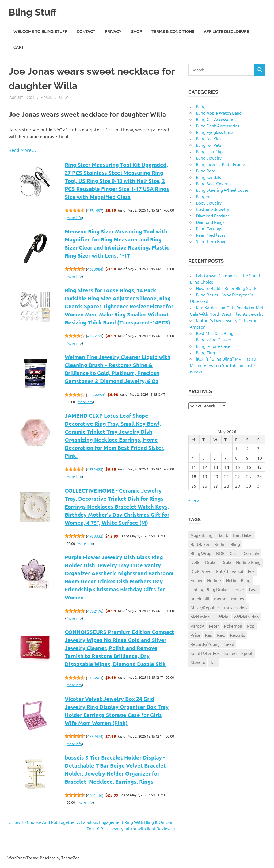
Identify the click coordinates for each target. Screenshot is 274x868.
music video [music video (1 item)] (235, 607)
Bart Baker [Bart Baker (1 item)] (243, 535)
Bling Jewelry (209, 158)
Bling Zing (205, 352)
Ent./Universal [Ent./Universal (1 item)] (230, 571)
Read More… (22, 150)
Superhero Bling (211, 241)
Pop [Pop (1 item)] (251, 626)
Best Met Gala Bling (215, 333)
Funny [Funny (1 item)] (196, 580)
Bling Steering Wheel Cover (222, 190)
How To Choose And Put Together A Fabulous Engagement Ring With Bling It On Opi (92, 822)
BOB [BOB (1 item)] (220, 553)
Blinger (203, 196)
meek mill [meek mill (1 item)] (200, 598)
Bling (64, 97)
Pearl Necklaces (211, 235)
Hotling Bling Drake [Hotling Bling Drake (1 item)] (209, 589)
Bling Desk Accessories (218, 126)
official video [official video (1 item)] (246, 617)
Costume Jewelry (212, 209)
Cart (19, 47)
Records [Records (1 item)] (237, 635)
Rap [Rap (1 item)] (209, 635)
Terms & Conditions (173, 32)
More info (74, 218)
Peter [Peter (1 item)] (214, 626)
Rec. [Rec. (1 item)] (221, 635)
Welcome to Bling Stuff (40, 32)
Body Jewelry (209, 203)
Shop (136, 32)
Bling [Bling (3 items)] (235, 544)
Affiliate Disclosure (227, 32)
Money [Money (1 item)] (238, 598)
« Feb (194, 500)
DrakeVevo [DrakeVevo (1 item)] (201, 571)
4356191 (95, 336)
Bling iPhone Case (213, 346)
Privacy (113, 32)
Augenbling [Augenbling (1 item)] (201, 535)
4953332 (95, 536)
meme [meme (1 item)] (220, 598)
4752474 (95, 736)
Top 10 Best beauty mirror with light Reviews (130, 828)
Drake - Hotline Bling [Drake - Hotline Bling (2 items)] (241, 562)
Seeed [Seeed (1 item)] (231, 653)
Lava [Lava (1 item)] (253, 589)
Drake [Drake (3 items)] (211, 562)
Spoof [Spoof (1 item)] (247, 653)
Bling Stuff (34, 12)
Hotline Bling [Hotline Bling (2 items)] (238, 580)
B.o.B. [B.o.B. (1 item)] (223, 535)
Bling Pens (206, 171)
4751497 (95, 210)
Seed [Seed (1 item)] (229, 644)
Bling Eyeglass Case (214, 132)
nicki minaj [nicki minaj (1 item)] (201, 617)
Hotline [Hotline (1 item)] (214, 580)
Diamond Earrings (213, 216)
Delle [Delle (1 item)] (195, 562)
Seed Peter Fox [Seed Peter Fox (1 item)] (205, 653)
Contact (86, 32)
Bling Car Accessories (216, 119)
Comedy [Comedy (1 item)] (251, 553)
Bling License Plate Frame (220, 164)
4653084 (95, 269)
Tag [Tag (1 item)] (213, 662)
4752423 (95, 469)
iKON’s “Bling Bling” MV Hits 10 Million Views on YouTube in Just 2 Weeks (223, 365)
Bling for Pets (209, 145)
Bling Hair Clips (210, 151)
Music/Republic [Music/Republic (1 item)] (205, 607)
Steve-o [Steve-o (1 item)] (198, 662)
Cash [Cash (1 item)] (234, 553)
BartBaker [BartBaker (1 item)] (200, 544)
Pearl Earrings (209, 228)
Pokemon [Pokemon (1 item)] (233, 626)
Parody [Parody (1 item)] (197, 626)
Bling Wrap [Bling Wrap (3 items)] (201, 553)
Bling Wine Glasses (214, 339)
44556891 (96, 395)
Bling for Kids (209, 138)
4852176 (95, 611)
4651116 (95, 795)
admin (47, 97)
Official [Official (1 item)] (222, 617)
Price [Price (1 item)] (195, 635)
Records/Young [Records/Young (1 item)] (205, 644)
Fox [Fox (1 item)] (251, 571)
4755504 (95, 678)
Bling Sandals (208, 177)
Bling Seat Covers (213, 183)
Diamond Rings (210, 222)
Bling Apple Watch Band (219, 113)
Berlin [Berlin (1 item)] (220, 544)
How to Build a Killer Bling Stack (226, 288)
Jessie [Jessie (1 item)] (238, 589)
